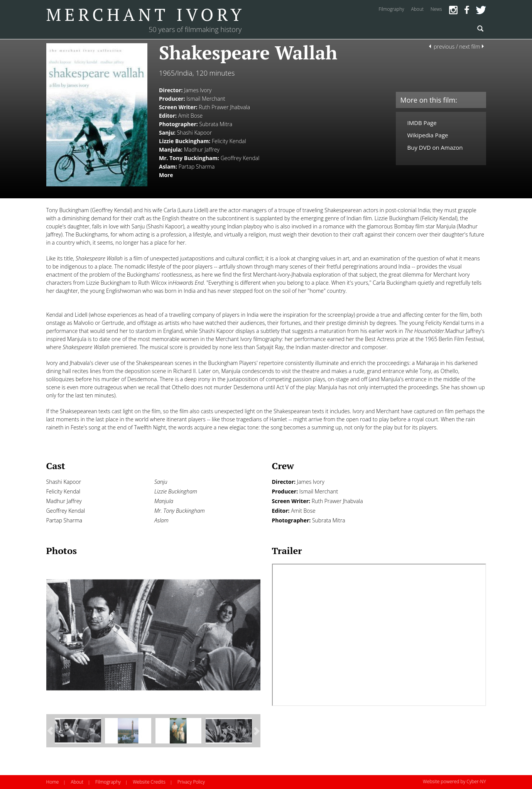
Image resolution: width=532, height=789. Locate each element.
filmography (391, 9)
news (436, 9)
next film (470, 46)
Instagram (453, 10)
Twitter (481, 10)
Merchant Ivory (146, 14)
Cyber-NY (476, 781)
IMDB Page (422, 123)
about (417, 9)
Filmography (108, 782)
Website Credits (149, 782)
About (77, 782)
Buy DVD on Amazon (435, 147)
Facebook (467, 10)
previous (444, 46)
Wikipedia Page (428, 135)
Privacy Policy (191, 782)
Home (53, 782)
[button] (51, 731)
